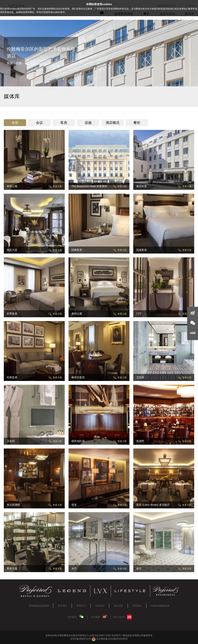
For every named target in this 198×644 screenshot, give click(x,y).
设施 (88, 123)
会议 (39, 123)
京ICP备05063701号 (81, 639)
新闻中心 (81, 606)
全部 (15, 123)
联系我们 (62, 606)
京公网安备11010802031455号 (110, 639)
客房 (64, 123)
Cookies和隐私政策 (160, 606)
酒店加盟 (118, 606)
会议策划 (100, 606)
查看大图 (57, 186)
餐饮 (137, 123)
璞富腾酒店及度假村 (39, 606)
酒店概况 (113, 123)
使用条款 (137, 606)
